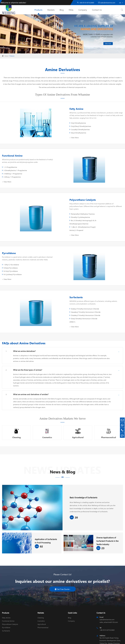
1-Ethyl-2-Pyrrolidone (10, 255)
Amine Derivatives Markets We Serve (63, 402)
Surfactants (74, 284)
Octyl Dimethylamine (76, 125)
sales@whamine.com (107, 3)
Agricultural (78, 421)
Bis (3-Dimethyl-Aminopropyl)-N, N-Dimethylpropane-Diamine (81, 214)
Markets (51, 10)
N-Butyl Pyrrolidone (37, 255)
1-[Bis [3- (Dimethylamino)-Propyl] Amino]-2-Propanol (108, 214)
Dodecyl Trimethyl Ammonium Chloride (79, 297)
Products (38, 10)
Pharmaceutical (109, 421)
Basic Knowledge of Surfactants (83, 483)
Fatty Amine (75, 111)
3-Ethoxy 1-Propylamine (39, 171)
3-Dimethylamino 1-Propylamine (42, 167)
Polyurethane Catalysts (81, 198)
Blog (62, 10)
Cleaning (16, 421)
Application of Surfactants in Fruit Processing (46, 526)
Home (6, 56)
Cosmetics (47, 421)
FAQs (71, 10)
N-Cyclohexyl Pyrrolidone (39, 258)
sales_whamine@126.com (109, 608)
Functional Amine (12, 156)
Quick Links (72, 598)
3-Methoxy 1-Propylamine (12, 171)
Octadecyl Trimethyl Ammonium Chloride (80, 304)
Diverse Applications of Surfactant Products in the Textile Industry (108, 526)
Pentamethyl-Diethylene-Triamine (80, 210)
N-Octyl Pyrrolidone (10, 258)
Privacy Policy (66, 641)
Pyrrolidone (9, 243)
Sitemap (57, 641)
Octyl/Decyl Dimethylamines (106, 125)
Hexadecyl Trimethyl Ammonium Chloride (108, 297)
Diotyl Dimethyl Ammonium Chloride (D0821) (106, 304)
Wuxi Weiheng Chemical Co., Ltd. (20, 641)
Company (83, 10)
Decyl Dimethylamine (104, 128)
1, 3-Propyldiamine (10, 167)
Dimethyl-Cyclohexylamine (106, 210)
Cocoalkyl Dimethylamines (78, 128)
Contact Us (97, 10)
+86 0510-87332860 (85, 3)
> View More (72, 133)
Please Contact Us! (63, 560)
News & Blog (63, 458)
